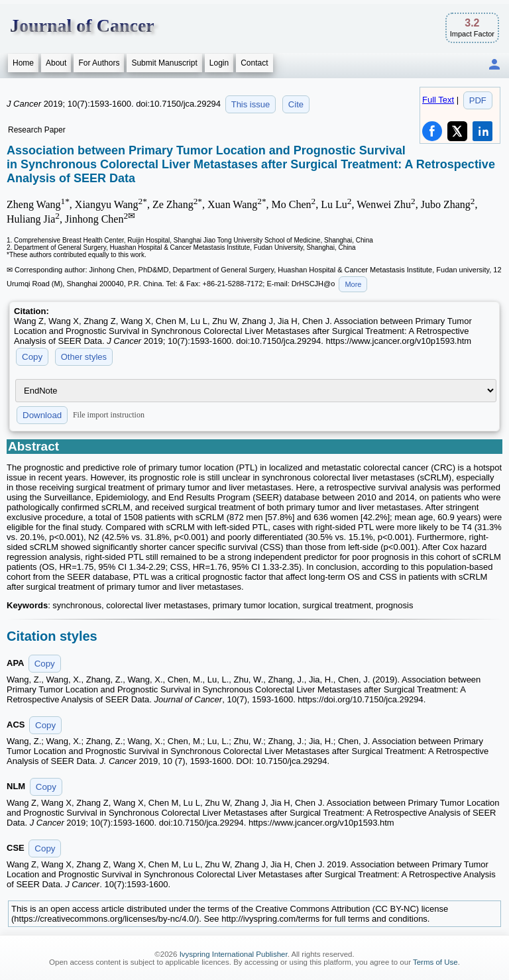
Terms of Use (435, 962)
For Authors (99, 63)
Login (219, 63)
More (353, 284)
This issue (251, 104)
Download (42, 415)
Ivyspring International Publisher (234, 954)
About (56, 63)
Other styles (84, 357)
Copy (32, 357)
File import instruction (109, 415)
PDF (478, 100)
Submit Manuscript (164, 63)
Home (23, 63)
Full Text (438, 100)
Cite (296, 104)
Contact (254, 63)
